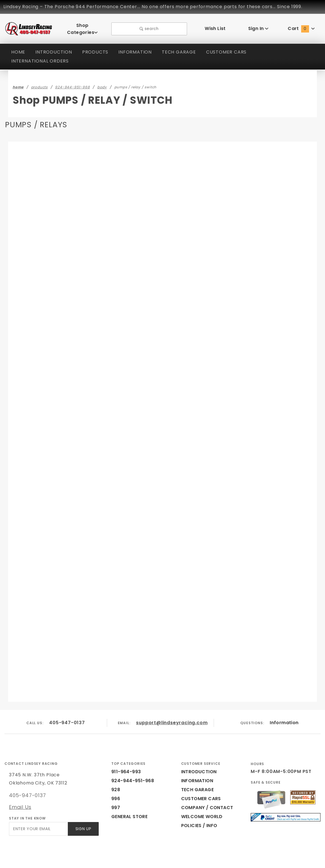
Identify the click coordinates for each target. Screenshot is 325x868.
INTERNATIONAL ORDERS (41, 57)
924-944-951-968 (129, 757)
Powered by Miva (115, 861)
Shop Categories (82, 26)
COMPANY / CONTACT (206, 784)
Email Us (20, 784)
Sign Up (83, 806)
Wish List (215, 27)
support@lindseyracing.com (172, 699)
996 (115, 775)
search (149, 27)
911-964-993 (125, 748)
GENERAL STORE (131, 793)
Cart (301, 27)
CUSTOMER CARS (230, 48)
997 (115, 784)
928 (115, 766)
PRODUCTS (96, 48)
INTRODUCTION (54, 48)
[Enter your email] (38, 806)
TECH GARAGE (181, 48)
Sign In (258, 27)
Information (284, 699)
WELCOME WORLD (203, 793)
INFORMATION (137, 48)
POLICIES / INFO (200, 802)
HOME (18, 48)
